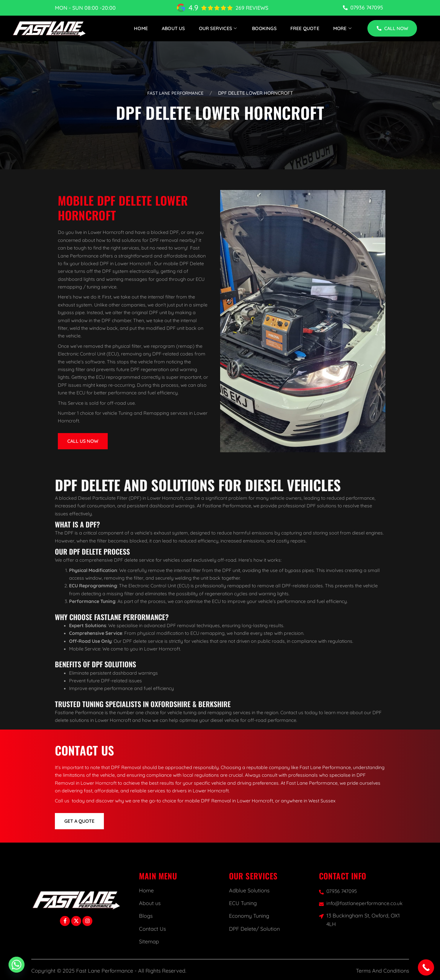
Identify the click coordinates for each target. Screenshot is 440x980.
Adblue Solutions (249, 891)
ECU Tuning (243, 903)
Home (141, 28)
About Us (173, 28)
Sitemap (149, 942)
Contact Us (152, 929)
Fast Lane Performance (175, 93)
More (343, 28)
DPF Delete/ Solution (254, 929)
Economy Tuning (249, 916)
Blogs (146, 916)
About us (150, 903)
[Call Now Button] (426, 967)
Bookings (264, 28)
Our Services (219, 28)
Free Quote (305, 28)
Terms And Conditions (382, 971)
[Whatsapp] (17, 965)
